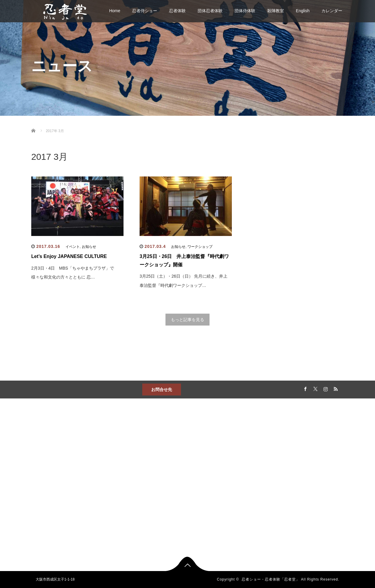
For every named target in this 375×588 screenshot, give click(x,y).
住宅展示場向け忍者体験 (185, 509)
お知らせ (89, 247)
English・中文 (123, 498)
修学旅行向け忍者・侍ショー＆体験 (187, 521)
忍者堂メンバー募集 (235, 484)
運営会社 (226, 494)
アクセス (119, 488)
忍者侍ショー (145, 11)
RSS (335, 388)
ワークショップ (200, 247)
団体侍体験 (245, 11)
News (116, 478)
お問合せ (119, 469)
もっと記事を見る (187, 320)
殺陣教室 (276, 11)
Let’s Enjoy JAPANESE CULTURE (69, 256)
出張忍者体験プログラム (185, 500)
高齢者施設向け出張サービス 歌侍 (187, 534)
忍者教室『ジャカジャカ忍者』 (240, 473)
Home (115, 11)
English (303, 11)
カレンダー (332, 11)
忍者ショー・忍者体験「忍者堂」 (271, 579)
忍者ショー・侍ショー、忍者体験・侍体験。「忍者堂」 (133, 456)
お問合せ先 (162, 390)
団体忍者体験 (210, 11)
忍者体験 (177, 11)
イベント (73, 247)
